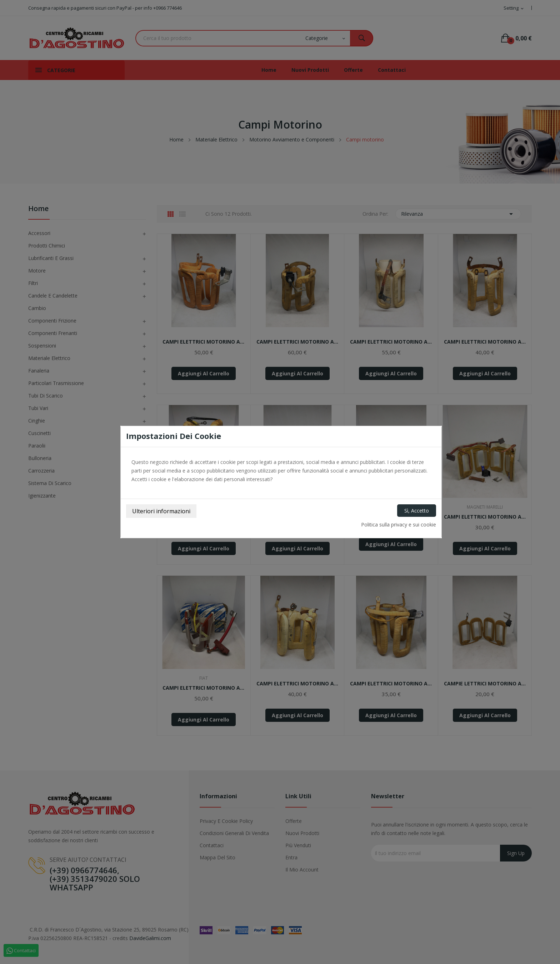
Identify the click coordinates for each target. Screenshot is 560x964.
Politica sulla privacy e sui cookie (399, 525)
